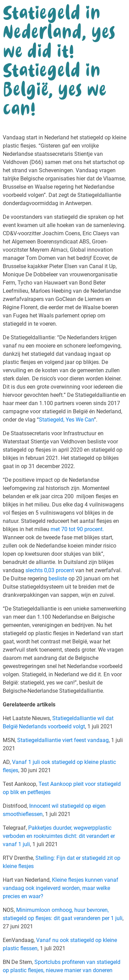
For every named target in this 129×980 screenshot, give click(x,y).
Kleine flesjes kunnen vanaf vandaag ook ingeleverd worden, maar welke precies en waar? (61, 888)
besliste (57, 579)
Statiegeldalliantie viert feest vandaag (63, 740)
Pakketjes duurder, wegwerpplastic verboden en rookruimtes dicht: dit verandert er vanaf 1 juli (59, 836)
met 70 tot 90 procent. (77, 529)
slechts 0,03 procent (49, 570)
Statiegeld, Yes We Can (66, 420)
